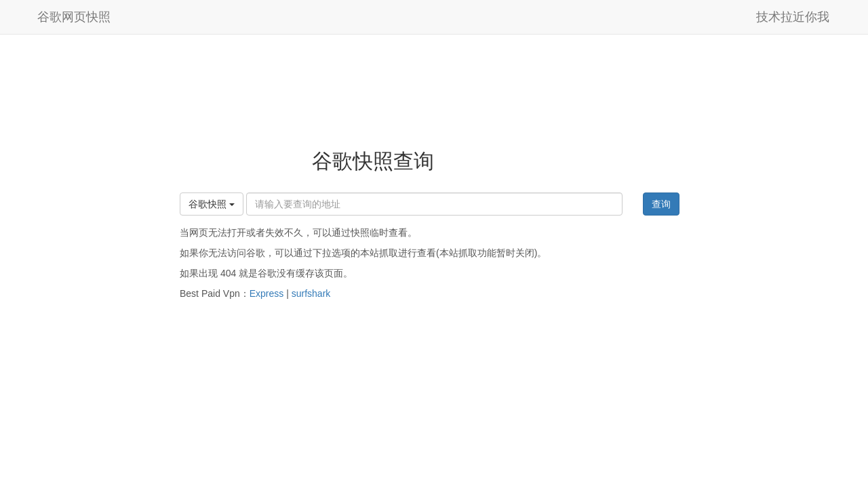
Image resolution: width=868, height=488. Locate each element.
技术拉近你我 (793, 17)
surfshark (311, 293)
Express (267, 293)
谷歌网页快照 (74, 17)
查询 (661, 204)
